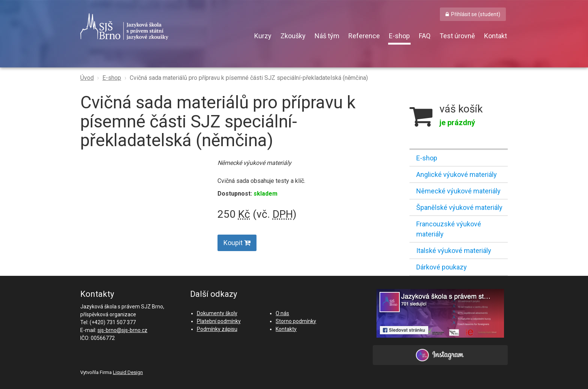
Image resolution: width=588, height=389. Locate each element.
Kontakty (286, 329)
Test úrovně (457, 36)
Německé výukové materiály (458, 191)
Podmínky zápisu (217, 329)
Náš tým (327, 36)
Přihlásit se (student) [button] (476, 14)
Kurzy (263, 36)
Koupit (237, 243)
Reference (364, 36)
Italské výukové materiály (454, 251)
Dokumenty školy (217, 313)
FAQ (425, 36)
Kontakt (496, 36)
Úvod (87, 78)
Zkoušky (293, 36)
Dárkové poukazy (442, 267)
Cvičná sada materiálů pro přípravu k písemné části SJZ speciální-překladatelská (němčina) (249, 78)
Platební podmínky (219, 321)
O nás (282, 313)
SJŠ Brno (159, 27)
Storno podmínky (296, 321)
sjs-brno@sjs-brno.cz (122, 330)
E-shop (399, 36)
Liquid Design (128, 372)
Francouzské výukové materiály (449, 229)
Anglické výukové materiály (457, 174)
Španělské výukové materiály (459, 207)
